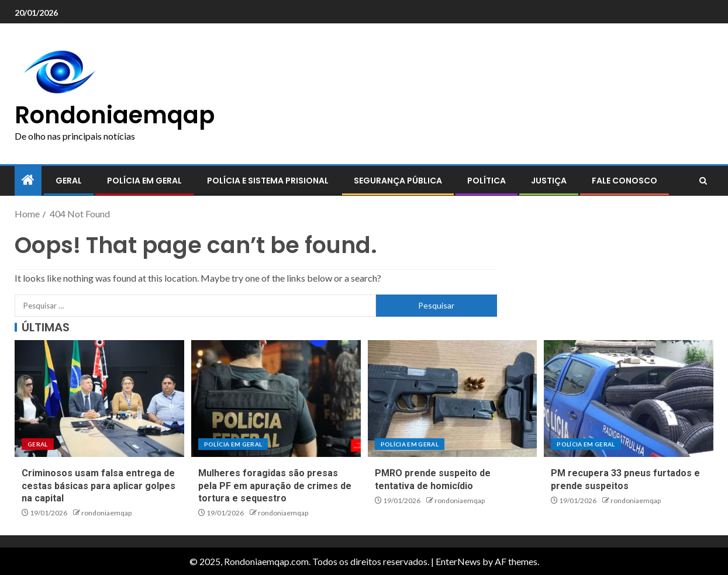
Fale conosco (625, 181)
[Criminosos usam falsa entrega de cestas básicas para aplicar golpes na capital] (99, 399)
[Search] (703, 181)
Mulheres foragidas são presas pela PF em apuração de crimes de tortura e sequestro (275, 486)
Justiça (549, 181)
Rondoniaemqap (115, 115)
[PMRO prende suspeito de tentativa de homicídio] (453, 399)
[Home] (28, 180)
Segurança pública (398, 181)
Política (487, 181)
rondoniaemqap (106, 513)
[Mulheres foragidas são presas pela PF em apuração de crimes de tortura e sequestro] (276, 399)
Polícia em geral (144, 181)
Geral (69, 181)
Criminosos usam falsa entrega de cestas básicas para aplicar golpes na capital (99, 486)
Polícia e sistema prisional (268, 181)
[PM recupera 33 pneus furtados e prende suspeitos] (629, 399)
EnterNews (458, 561)
